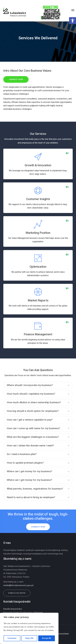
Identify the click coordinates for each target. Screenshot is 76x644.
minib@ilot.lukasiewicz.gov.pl (18, 585)
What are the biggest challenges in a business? (33, 437)
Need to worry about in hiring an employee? (31, 497)
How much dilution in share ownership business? (34, 402)
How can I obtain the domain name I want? (30, 446)
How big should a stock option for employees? (33, 411)
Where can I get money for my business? (29, 471)
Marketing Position (38, 233)
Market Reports (38, 300)
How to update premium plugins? (25, 463)
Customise (12, 638)
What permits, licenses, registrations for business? (35, 489)
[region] (29, 628)
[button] (73, 21)
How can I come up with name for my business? (33, 428)
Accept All (47, 638)
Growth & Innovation (38, 165)
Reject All (29, 638)
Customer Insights (38, 199)
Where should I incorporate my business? (30, 385)
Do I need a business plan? (22, 454)
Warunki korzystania (59, 634)
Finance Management (38, 334)
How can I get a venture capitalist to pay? (30, 420)
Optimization (38, 267)
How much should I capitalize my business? (31, 394)
